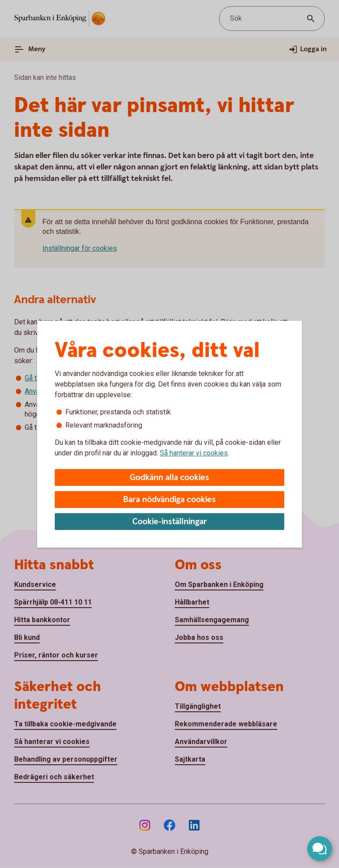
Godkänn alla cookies (169, 478)
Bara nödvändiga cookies (169, 500)
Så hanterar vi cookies (194, 453)
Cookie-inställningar (170, 522)
